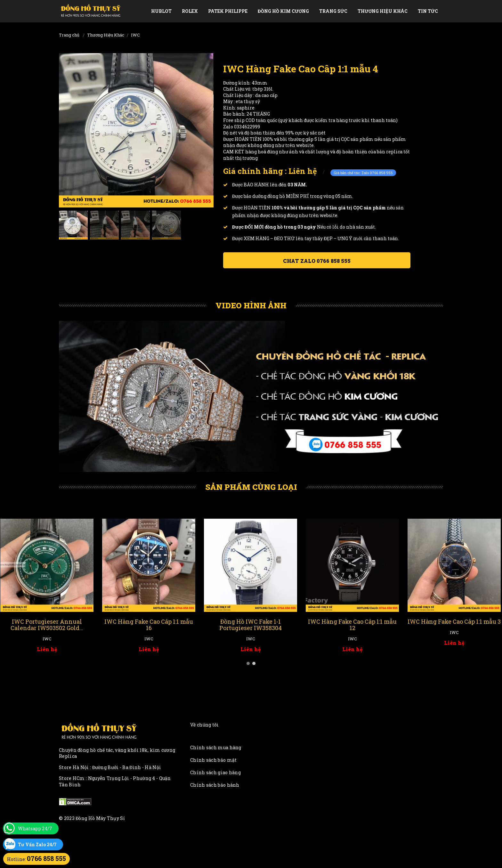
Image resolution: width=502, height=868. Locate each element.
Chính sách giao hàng (215, 772)
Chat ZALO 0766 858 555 (317, 261)
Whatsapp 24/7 (35, 828)
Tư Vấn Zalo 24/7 (37, 844)
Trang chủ (69, 35)
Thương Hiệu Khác (383, 11)
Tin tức (428, 11)
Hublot (161, 11)
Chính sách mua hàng (216, 747)
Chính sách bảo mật (213, 760)
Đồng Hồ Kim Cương (283, 11)
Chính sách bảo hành (215, 785)
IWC (135, 35)
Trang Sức (333, 11)
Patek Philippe (228, 11)
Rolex (190, 11)
